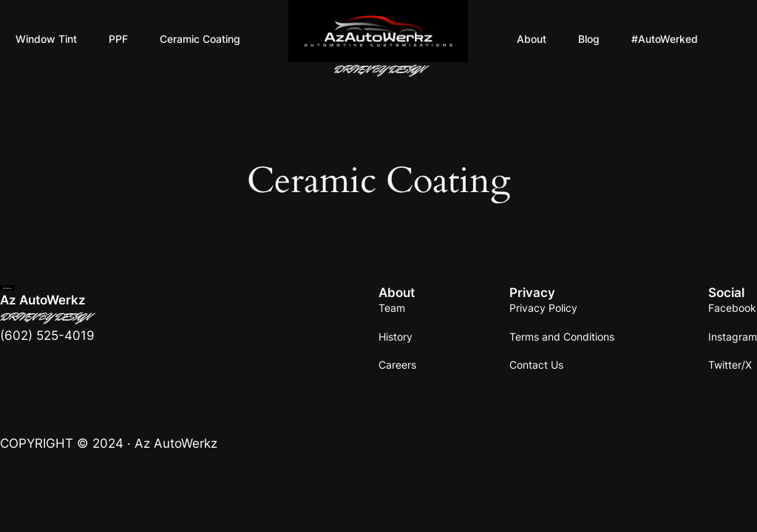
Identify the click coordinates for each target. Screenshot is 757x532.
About (532, 39)
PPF (118, 39)
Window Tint (46, 39)
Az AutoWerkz (43, 300)
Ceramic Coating (200, 39)
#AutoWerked (665, 39)
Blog (589, 39)
